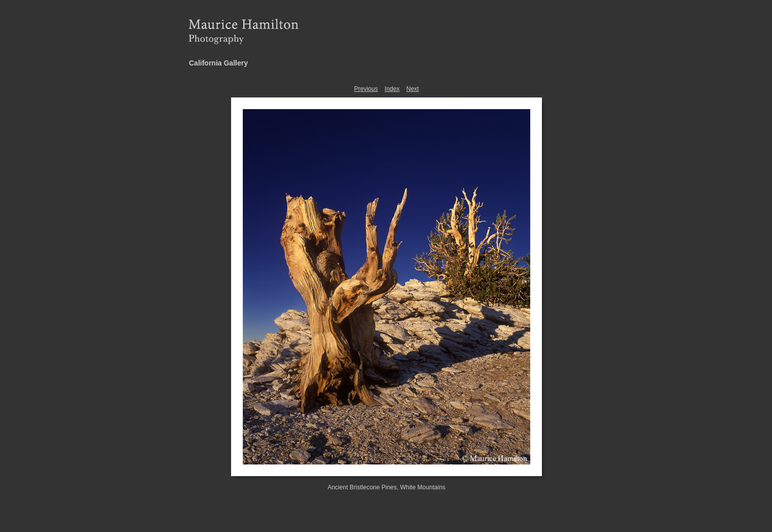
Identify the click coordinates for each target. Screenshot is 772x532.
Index (392, 89)
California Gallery (218, 63)
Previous (366, 89)
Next (413, 89)
